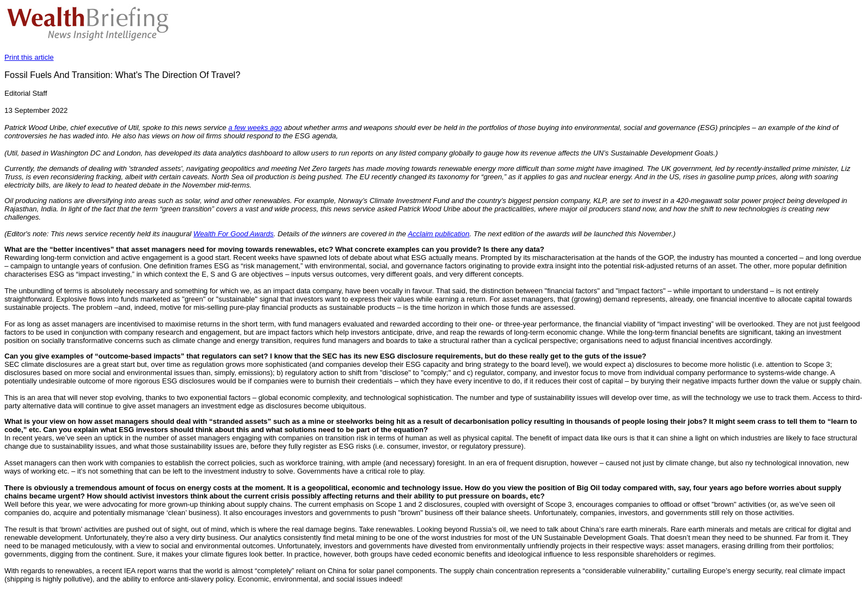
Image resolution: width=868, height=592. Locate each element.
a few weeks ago (255, 128)
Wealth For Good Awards (233, 234)
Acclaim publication (439, 234)
